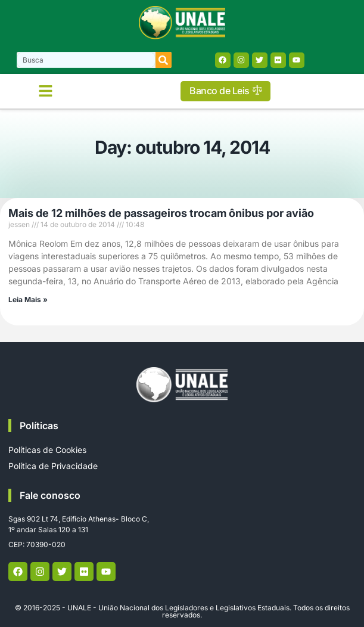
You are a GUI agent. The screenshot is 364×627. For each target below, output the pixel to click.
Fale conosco (50, 495)
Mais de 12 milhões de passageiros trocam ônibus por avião (161, 213)
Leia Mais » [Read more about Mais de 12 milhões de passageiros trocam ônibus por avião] (28, 299)
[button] (46, 91)
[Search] (164, 60)
